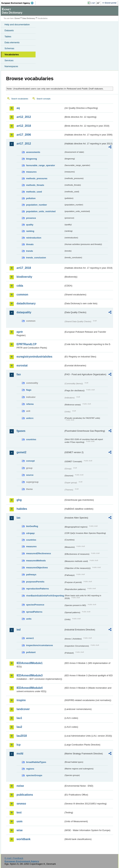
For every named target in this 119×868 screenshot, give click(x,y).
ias (18, 518)
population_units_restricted (41, 211)
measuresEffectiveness (39, 553)
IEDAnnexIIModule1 (30, 663)
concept (30, 461)
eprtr (20, 332)
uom (20, 821)
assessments (33, 152)
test (19, 812)
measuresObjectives (37, 568)
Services (9, 60)
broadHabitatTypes (36, 762)
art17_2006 (24, 135)
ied (19, 630)
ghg (19, 500)
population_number (37, 205)
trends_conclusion (36, 258)
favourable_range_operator (41, 165)
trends (30, 251)
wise (20, 830)
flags (29, 390)
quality (30, 225)
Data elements (12, 42)
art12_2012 (24, 117)
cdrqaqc (30, 533)
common (22, 295)
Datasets (9, 30)
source (30, 475)
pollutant (31, 652)
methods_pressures (37, 178)
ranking (30, 231)
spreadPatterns (34, 612)
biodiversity (24, 277)
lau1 (19, 718)
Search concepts (43, 99)
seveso (21, 804)
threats (30, 244)
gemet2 (21, 452)
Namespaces (11, 66)
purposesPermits (35, 582)
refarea (30, 404)
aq (18, 108)
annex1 (30, 638)
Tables (8, 37)
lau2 (19, 727)
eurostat (22, 365)
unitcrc (30, 418)
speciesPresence (35, 605)
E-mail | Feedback (14, 858)
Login (93, 3)
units (29, 619)
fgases (21, 431)
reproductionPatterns (37, 589)
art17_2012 (24, 144)
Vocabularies (12, 54)
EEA (19, 3)
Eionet (17, 18)
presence (31, 218)
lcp (19, 745)
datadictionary (26, 303)
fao (19, 374)
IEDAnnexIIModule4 (30, 688)
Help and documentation (17, 24)
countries (31, 439)
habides (22, 509)
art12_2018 (24, 126)
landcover (23, 709)
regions (30, 769)
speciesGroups (34, 775)
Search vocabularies (20, 99)
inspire (21, 700)
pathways (31, 575)
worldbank (24, 839)
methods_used (34, 192)
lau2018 (22, 736)
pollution (31, 198)
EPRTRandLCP (27, 344)
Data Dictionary (29, 18)
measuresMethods (36, 561)
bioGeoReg (32, 526)
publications (25, 795)
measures (31, 172)
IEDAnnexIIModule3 (30, 675)
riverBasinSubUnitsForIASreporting (45, 596)
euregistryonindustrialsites (34, 357)
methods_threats (35, 185)
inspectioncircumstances (40, 645)
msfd (20, 754)
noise (20, 786)
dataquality (24, 312)
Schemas (9, 48)
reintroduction (34, 238)
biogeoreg (32, 159)
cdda (20, 286)
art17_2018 (24, 268)
